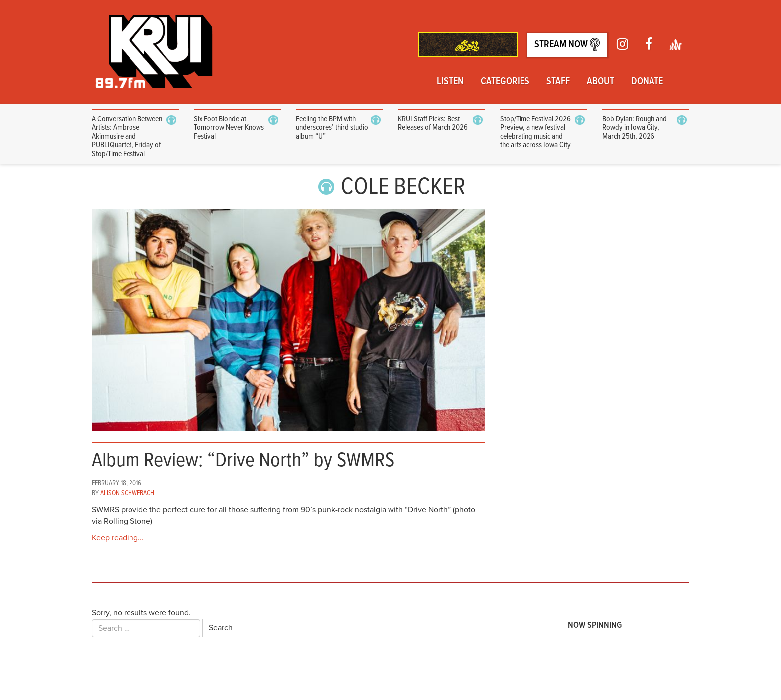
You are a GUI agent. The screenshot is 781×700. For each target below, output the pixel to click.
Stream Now (567, 45)
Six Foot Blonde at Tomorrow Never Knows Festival (229, 128)
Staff (558, 82)
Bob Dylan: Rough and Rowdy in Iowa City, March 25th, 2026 (635, 128)
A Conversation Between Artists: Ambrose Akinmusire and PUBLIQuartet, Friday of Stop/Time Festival (127, 137)
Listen (450, 82)
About (600, 82)
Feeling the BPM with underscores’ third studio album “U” (332, 128)
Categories (505, 82)
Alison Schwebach (127, 493)
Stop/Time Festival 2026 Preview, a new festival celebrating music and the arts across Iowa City (535, 132)
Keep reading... (118, 538)
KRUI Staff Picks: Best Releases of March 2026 (433, 124)
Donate (647, 82)
